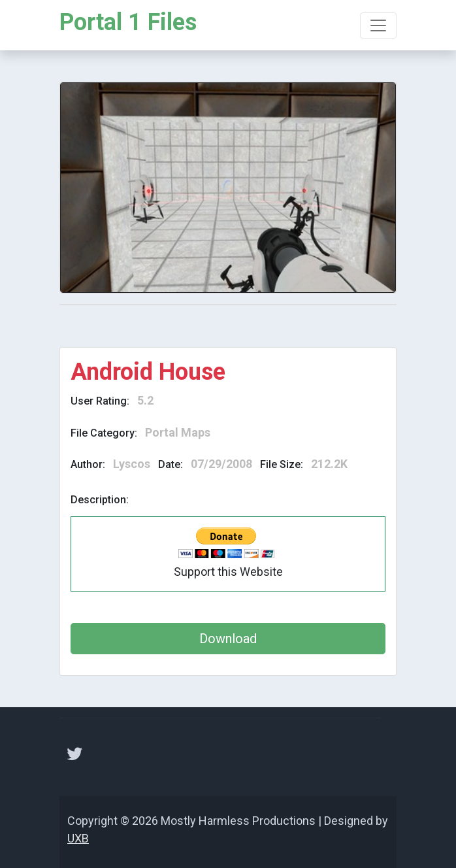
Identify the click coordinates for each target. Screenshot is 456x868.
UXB (78, 838)
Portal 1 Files (128, 22)
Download (228, 639)
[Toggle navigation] (378, 25)
